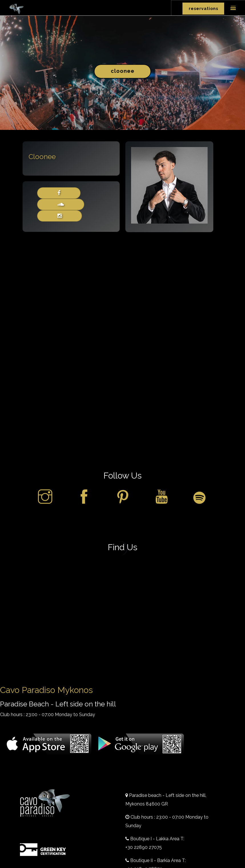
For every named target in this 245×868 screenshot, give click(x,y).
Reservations (203, 9)
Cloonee (123, 71)
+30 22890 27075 (144, 847)
